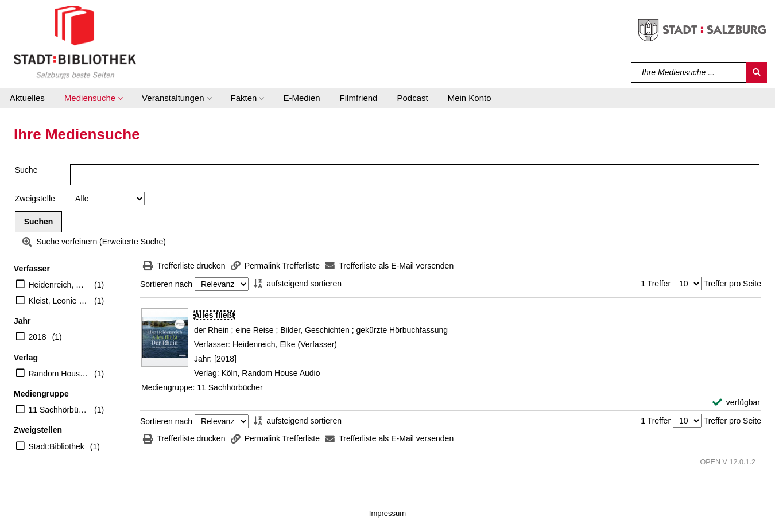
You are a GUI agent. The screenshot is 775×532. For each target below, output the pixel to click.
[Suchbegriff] (689, 72)
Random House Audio (59, 374)
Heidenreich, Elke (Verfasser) (59, 285)
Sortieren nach (166, 284)
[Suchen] (757, 72)
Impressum (387, 513)
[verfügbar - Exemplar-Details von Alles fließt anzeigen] (736, 403)
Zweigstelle (35, 199)
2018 (38, 337)
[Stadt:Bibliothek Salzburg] (75, 42)
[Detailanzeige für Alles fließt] (214, 315)
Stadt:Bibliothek (57, 446)
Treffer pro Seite (733, 284)
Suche (26, 170)
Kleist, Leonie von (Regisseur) (59, 301)
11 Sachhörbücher (59, 410)
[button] (93, 98)
